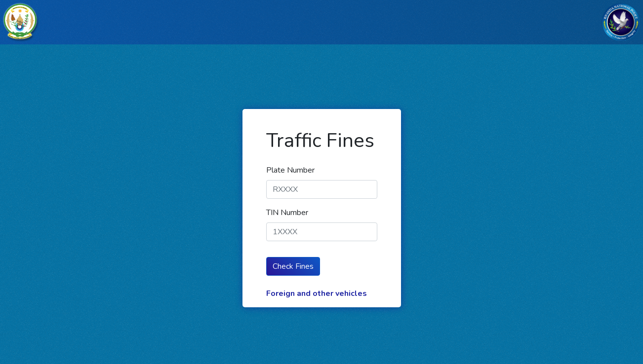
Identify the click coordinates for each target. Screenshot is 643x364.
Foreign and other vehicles (317, 293)
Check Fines (293, 266)
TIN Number (287, 213)
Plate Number (290, 170)
